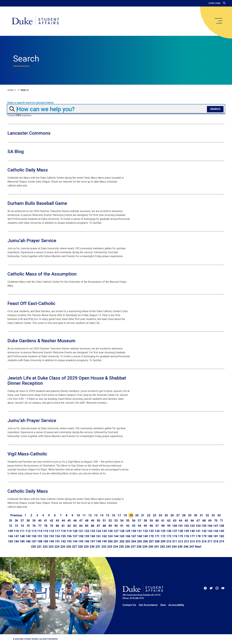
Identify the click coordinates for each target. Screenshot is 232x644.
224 (57, 547)
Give (163, 605)
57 (139, 520)
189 (46, 541)
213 (186, 541)
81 (63, 526)
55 (128, 520)
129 (128, 531)
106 (210, 526)
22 (149, 515)
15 (108, 515)
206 (145, 541)
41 (46, 520)
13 (96, 515)
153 (51, 536)
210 (169, 541)
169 (145, 536)
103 (192, 526)
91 (122, 526)
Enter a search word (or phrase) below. (31, 103)
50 (98, 520)
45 (69, 520)
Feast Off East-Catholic (31, 303)
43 (57, 520)
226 (69, 547)
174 (175, 536)
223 (51, 547)
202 (122, 541)
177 (192, 536)
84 (81, 526)
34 (219, 515)
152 (46, 536)
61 (163, 520)
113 (34, 531)
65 (186, 520)
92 (128, 526)
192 (63, 541)
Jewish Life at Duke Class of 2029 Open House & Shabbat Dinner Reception (67, 381)
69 (210, 520)
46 (75, 520)
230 (92, 547)
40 (40, 520)
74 (22, 526)
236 (127, 547)
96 (151, 526)
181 (216, 536)
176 (186, 536)
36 (16, 520)
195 (81, 541)
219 (222, 541)
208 (157, 541)
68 (204, 520)
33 (213, 515)
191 (57, 541)
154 (57, 536)
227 (74, 547)
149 (28, 536)
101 (181, 526)
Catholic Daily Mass (28, 170)
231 (98, 547)
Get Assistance (148, 605)
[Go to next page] (198, 547)
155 (63, 536)
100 (175, 526)
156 (69, 536)
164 (116, 536)
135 (163, 531)
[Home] (36, 21)
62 (169, 520)
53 (116, 520)
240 (151, 547)
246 (186, 547)
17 (119, 515)
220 (33, 547)
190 (51, 541)
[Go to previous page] (16, 515)
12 (90, 515)
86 (93, 526)
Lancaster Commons (29, 133)
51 (104, 520)
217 (210, 541)
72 (10, 526)
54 (122, 520)
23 (154, 515)
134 (157, 531)
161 (98, 536)
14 (102, 515)
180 (210, 536)
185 (22, 541)
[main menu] (218, 21)
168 (139, 536)
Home (10, 90)
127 (116, 531)
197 (93, 541)
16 (113, 515)
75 (28, 526)
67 (198, 520)
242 (162, 547)
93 (134, 526)
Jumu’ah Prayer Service (32, 241)
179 (204, 536)
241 (157, 547)
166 (128, 536)
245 (180, 547)
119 (69, 531)
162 (104, 536)
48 (87, 520)
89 (110, 526)
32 (207, 515)
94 (139, 526)
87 (98, 526)
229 (86, 547)
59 (151, 520)
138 (181, 531)
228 (80, 547)
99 (169, 526)
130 (134, 531)
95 (145, 526)
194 (75, 541)
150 (34, 536)
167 (134, 536)
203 (128, 541)
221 (39, 547)
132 (145, 531)
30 (196, 515)
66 (192, 520)
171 (157, 536)
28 (184, 515)
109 (10, 531)
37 (22, 520)
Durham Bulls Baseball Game (37, 203)
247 (192, 547)
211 (175, 541)
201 (116, 541)
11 (84, 515)
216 (204, 541)
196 (87, 541)
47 (81, 520)
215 (198, 541)
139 (186, 531)
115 (46, 531)
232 (104, 547)
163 (110, 536)
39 (34, 520)
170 (151, 536)
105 (204, 526)
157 (75, 536)
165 (122, 536)
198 (98, 541)
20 (137, 515)
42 (51, 520)
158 (81, 536)
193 (69, 541)
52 (110, 520)
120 (75, 531)
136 (169, 531)
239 (145, 547)
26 (172, 515)
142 (204, 531)
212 (181, 541)
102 (186, 526)
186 (28, 541)
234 (116, 547)
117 (57, 531)
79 (51, 526)
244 (174, 547)
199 (104, 541)
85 (87, 526)
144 (216, 531)
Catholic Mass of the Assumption (42, 274)
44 (63, 520)
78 (46, 526)
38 (28, 520)
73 (16, 526)
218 (216, 541)
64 (181, 520)
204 (134, 541)
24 (160, 515)
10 (78, 515)
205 (139, 541)
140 (192, 531)
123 (93, 531)
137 (175, 531)
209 (163, 541)
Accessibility (176, 605)
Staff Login (214, 3)
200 (110, 541)
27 (178, 515)
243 (168, 547)
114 (40, 531)
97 (157, 526)
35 (10, 520)
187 (34, 541)
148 (22, 536)
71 (222, 520)
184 (16, 541)
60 (157, 520)
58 (145, 520)
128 (122, 531)
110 (16, 531)
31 (201, 515)
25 (166, 515)
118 (63, 531)
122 (87, 531)
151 (40, 536)
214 (192, 541)
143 (210, 531)
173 (169, 536)
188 (40, 541)
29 (190, 515)
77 (40, 526)
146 (10, 536)
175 (181, 536)
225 (63, 547)
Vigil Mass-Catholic (27, 454)
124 (98, 531)
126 (110, 531)
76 (34, 526)
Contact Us (129, 605)
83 (75, 526)
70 (216, 520)
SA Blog (16, 152)
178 (198, 536)
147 (16, 536)
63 (175, 520)
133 (151, 531)
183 (10, 541)
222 (45, 547)
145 (222, 531)
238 (139, 547)
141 (198, 531)
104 (198, 526)
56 (134, 520)
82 (69, 526)
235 (121, 547)
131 (139, 531)
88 (104, 526)
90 (116, 526)
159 (87, 536)
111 (22, 531)
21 (143, 515)
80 (57, 526)
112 (28, 531)
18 (125, 515)
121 (81, 531)
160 (93, 536)
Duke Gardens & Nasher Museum (41, 341)
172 (163, 536)
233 (110, 547)
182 (222, 536)
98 (163, 526)
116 (51, 531)
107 (216, 526)
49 (93, 520)
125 (104, 531)
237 (133, 547)
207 (151, 541)
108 (222, 526)
